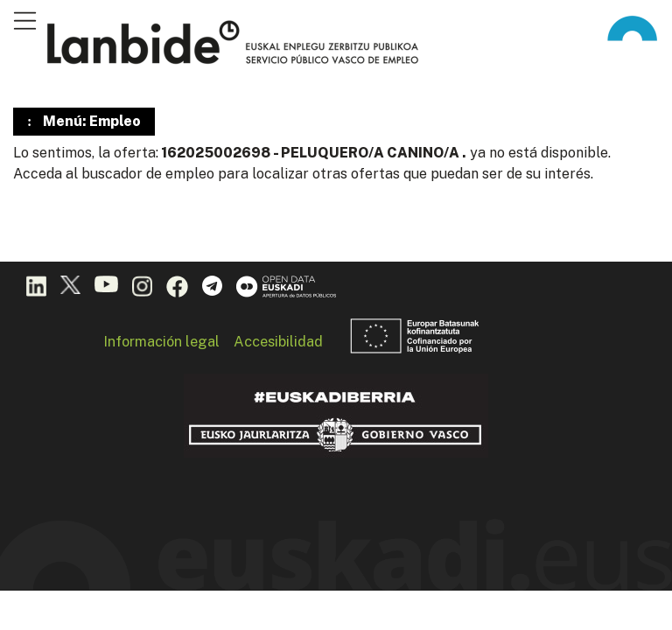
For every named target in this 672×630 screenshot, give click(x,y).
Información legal (161, 341)
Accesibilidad (278, 341)
